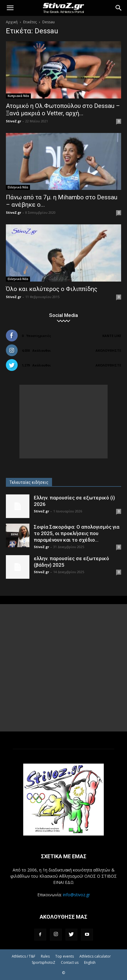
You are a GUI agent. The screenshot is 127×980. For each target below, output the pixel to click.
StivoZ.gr (14, 121)
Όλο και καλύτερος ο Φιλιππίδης (52, 289)
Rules (45, 956)
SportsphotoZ (44, 962)
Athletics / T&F (24, 956)
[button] (10, 8)
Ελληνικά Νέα (18, 187)
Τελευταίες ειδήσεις (29, 482)
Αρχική (12, 22)
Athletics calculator (95, 956)
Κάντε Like (112, 336)
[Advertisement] (63, 422)
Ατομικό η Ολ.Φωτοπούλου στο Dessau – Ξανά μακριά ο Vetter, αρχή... (63, 110)
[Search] (119, 8)
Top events (65, 956)
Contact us (70, 962)
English (90, 962)
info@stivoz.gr (76, 895)
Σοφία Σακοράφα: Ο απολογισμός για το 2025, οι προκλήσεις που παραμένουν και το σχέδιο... (77, 533)
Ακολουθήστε (108, 350)
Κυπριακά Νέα (18, 96)
